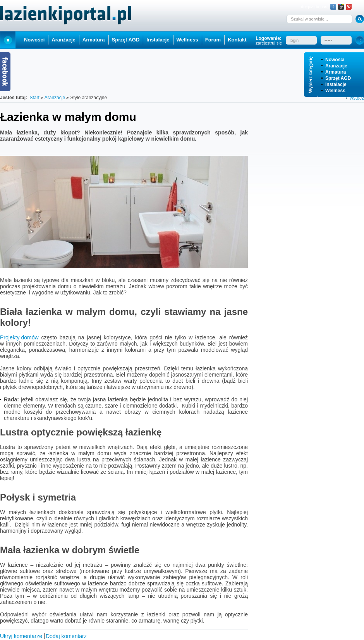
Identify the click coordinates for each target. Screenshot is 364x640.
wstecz (357, 98)
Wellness (335, 91)
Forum (213, 40)
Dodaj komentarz (66, 636)
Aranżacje (336, 66)
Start (8, 40)
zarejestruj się (269, 43)
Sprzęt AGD (338, 78)
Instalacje (336, 84)
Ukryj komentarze (21, 636)
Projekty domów (19, 337)
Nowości (335, 60)
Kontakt (237, 40)
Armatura (336, 72)
